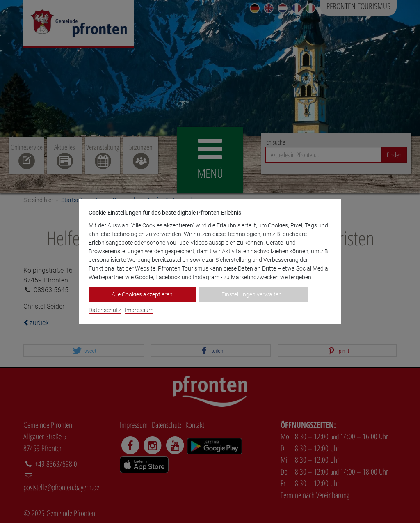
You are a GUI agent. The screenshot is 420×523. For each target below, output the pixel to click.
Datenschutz (105, 310)
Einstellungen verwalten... (253, 294)
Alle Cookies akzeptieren (142, 294)
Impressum (139, 310)
